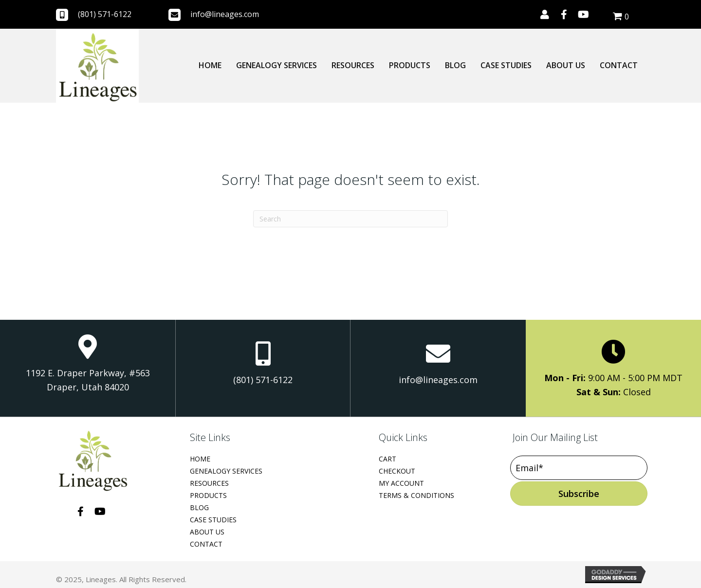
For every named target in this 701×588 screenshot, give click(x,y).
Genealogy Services (226, 471)
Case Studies (213, 520)
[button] (545, 15)
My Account (401, 483)
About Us (207, 532)
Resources (209, 483)
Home (200, 459)
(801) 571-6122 (105, 14)
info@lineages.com (225, 14)
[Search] (350, 219)
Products (208, 495)
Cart (387, 459)
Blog (199, 507)
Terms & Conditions (416, 495)
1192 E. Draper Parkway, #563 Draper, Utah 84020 (88, 380)
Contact (206, 544)
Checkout (397, 471)
